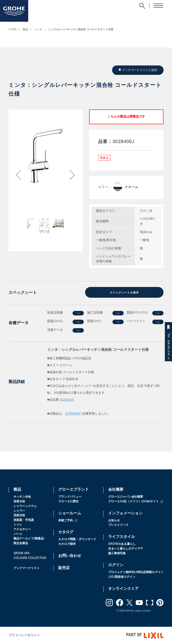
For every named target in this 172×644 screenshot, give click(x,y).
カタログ (66, 532)
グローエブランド (73, 490)
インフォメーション (125, 513)
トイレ (18, 525)
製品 (25, 30)
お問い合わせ (70, 556)
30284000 (67, 400)
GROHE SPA (21, 553)
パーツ (18, 534)
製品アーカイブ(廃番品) (29, 539)
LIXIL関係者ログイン (122, 577)
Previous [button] (26, 227)
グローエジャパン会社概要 (126, 497)
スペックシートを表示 (124, 293)
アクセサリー (22, 529)
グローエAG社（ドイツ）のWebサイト (133, 501)
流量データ (55, 330)
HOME (13, 30)
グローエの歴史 (68, 501)
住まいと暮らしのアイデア (126, 549)
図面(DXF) (94, 321)
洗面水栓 (19, 515)
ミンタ (38, 30)
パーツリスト (136, 321)
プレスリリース (118, 525)
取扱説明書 (55, 312)
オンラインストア (123, 589)
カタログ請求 (67, 544)
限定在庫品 (21, 543)
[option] (46, 156)
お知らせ (114, 520)
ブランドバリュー (70, 497)
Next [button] (66, 227)
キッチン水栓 (22, 497)
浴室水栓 (19, 501)
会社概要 (116, 490)
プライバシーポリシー (24, 635)
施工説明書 (95, 312)
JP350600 (72, 413)
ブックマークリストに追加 (139, 70)
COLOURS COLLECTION (30, 558)
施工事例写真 (117, 553)
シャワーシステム (25, 506)
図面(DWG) (55, 321)
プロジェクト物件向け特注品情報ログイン (136, 572)
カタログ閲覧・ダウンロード (77, 539)
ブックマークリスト (168, 345)
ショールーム (70, 513)
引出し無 (146, 211)
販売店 (64, 568)
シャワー (19, 511)
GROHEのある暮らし (122, 544)
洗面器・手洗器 (24, 520)
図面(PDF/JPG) (137, 312)
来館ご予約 (66, 520)
